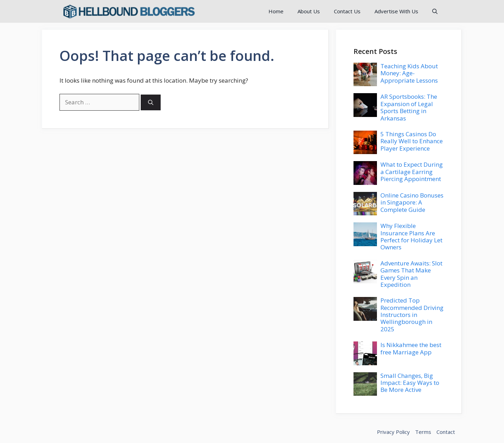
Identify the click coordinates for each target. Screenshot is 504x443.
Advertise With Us (396, 11)
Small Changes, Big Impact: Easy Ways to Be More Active (410, 383)
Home (276, 11)
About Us (309, 11)
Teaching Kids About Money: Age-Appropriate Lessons (409, 73)
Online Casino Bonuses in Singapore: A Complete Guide (412, 202)
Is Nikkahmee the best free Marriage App (411, 348)
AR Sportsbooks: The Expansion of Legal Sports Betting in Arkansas (409, 107)
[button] (435, 11)
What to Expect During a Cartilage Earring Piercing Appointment (412, 172)
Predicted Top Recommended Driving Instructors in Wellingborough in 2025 (412, 315)
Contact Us (347, 11)
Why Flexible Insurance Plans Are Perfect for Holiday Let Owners (411, 236)
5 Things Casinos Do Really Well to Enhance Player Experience (412, 141)
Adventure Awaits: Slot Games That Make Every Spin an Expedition (411, 274)
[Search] (151, 102)
